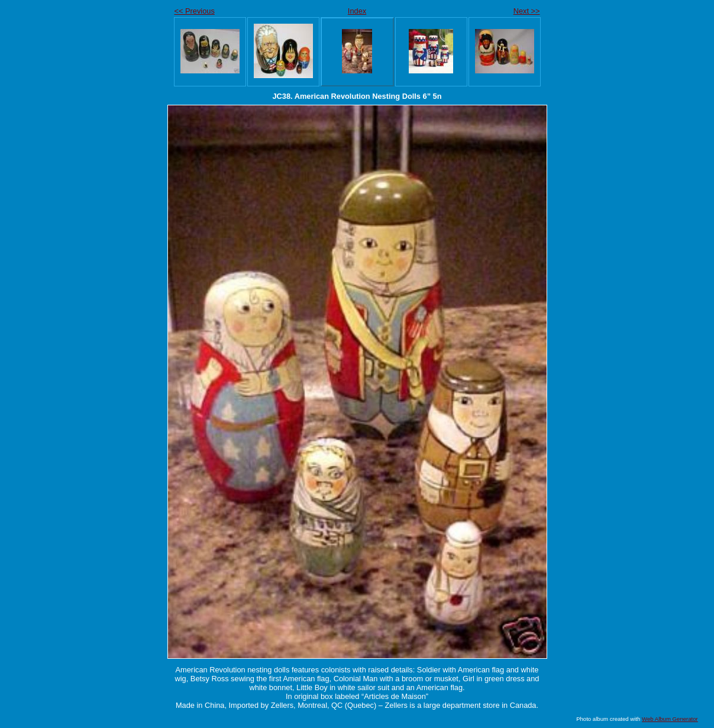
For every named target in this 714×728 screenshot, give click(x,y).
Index (357, 11)
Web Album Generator (670, 719)
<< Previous (195, 11)
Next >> (527, 11)
